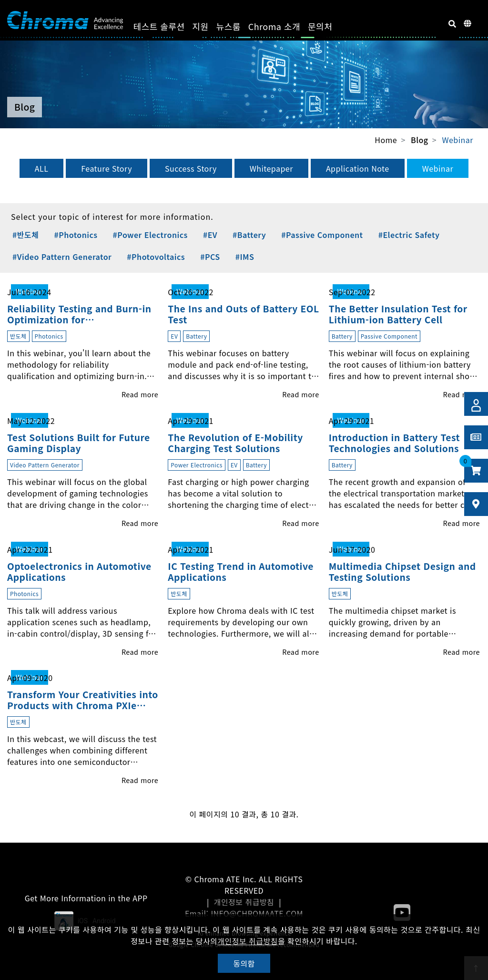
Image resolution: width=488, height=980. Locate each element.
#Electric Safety (409, 235)
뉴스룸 (237, 26)
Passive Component (389, 336)
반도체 (18, 336)
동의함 (244, 963)
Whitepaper (271, 168)
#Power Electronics (150, 235)
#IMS (245, 257)
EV (174, 336)
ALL (42, 168)
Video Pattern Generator (45, 465)
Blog (419, 140)
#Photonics (76, 235)
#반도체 (25, 235)
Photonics (49, 336)
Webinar (457, 140)
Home (386, 140)
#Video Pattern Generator (62, 257)
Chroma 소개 (282, 26)
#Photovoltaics (156, 257)
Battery (196, 336)
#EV (210, 235)
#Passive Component (322, 235)
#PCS (210, 257)
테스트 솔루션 (167, 26)
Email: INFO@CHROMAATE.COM (244, 913)
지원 (209, 26)
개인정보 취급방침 (244, 902)
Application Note (358, 168)
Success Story (191, 168)
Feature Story (107, 168)
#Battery (249, 235)
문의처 (328, 26)
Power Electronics (197, 465)
